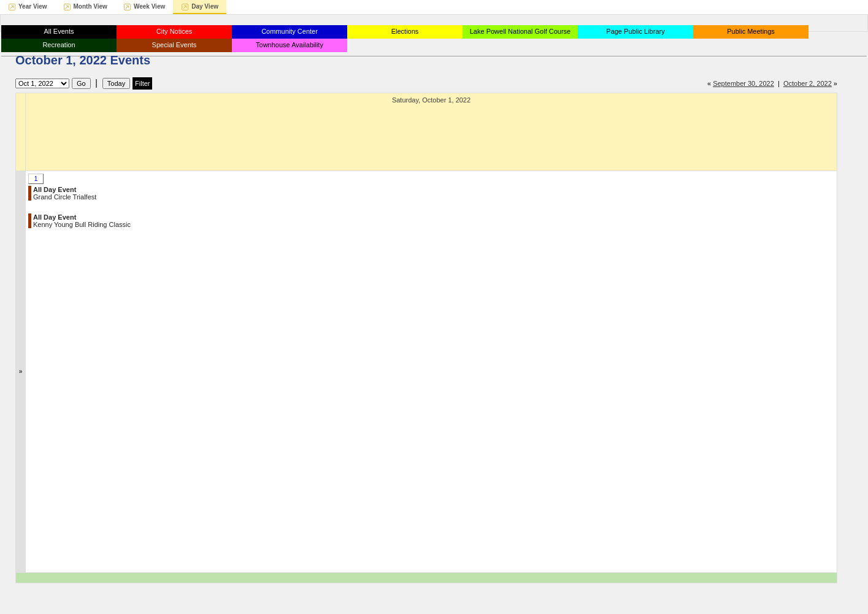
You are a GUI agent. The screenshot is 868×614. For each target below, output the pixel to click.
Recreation (59, 45)
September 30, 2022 (743, 83)
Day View (205, 6)
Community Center (290, 31)
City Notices (175, 31)
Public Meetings (751, 31)
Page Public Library (635, 31)
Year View (33, 6)
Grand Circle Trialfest (65, 193)
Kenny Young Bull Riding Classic (82, 221)
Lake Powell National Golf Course (520, 31)
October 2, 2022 (808, 83)
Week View (149, 6)
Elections (405, 31)
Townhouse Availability (290, 45)
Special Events (175, 45)
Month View (90, 6)
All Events (59, 31)
